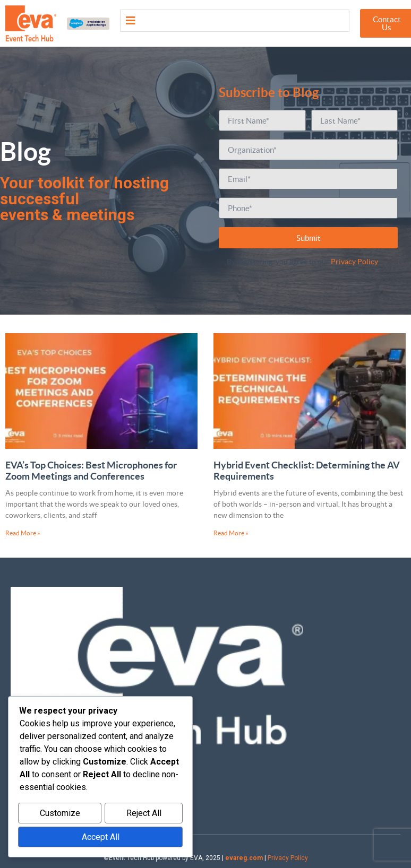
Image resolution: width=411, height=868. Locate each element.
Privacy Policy (354, 262)
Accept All (101, 837)
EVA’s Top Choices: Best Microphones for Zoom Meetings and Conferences (91, 471)
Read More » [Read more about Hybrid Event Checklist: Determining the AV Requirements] (231, 533)
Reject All (144, 815)
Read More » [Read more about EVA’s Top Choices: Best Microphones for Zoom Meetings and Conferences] (23, 533)
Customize (60, 815)
